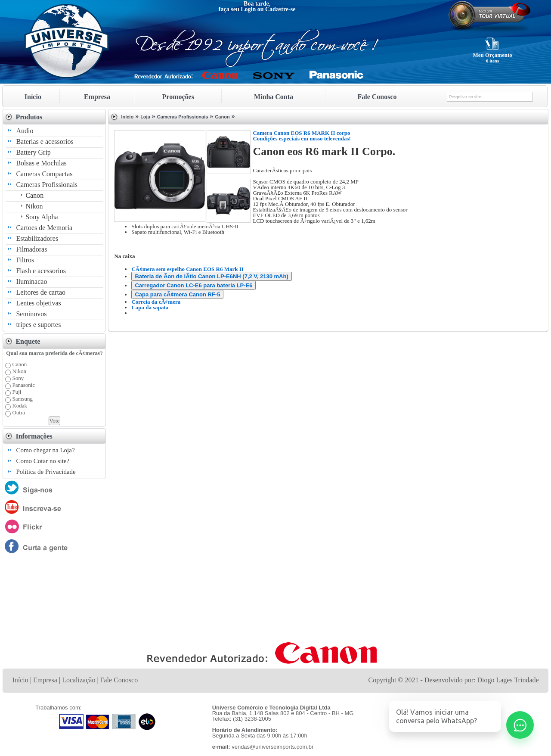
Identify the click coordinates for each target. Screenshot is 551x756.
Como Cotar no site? (43, 461)
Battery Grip (33, 152)
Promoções (178, 97)
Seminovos (31, 314)
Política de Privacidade (46, 472)
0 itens (492, 61)
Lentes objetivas (38, 303)
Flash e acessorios (41, 271)
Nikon (34, 206)
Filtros (25, 260)
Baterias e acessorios (45, 142)
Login (248, 9)
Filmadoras (31, 249)
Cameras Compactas (44, 174)
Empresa (97, 97)
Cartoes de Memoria (44, 228)
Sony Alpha (42, 217)
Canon (34, 195)
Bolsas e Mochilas (41, 163)
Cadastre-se (280, 9)
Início (33, 97)
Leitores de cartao (41, 292)
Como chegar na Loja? (45, 450)
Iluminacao (31, 282)
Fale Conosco (377, 97)
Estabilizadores (37, 238)
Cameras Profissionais (47, 185)
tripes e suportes (38, 325)
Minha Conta (274, 97)
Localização (79, 680)
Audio (25, 131)
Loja (145, 117)
